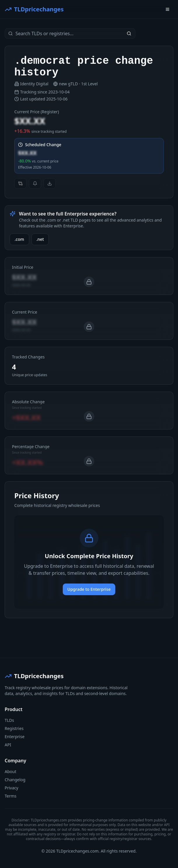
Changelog (15, 780)
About (11, 771)
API (8, 745)
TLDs (9, 720)
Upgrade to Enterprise (89, 589)
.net (40, 239)
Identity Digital (34, 84)
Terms (11, 796)
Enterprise (15, 737)
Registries (14, 728)
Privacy (12, 788)
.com (19, 239)
